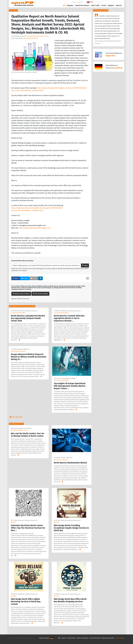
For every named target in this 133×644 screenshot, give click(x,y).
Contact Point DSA (95, 638)
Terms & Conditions (83, 638)
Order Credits (95, 5)
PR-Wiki (74, 2)
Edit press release (40, 294)
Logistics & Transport (25, 428)
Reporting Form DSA (108, 638)
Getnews (14, 522)
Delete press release (21, 294)
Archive (104, 5)
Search (117, 2)
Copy (85, 265)
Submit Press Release (82, 5)
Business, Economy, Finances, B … (29, 311)
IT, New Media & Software (69, 378)
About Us (119, 5)
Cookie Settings (119, 638)
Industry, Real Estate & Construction (38, 36)
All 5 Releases (16, 417)
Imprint (81, 2)
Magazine (111, 5)
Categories (70, 5)
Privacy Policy (71, 638)
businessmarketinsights (30, 38)
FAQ (59, 638)
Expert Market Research (61, 460)
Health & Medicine (24, 349)
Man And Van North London (19, 430)
